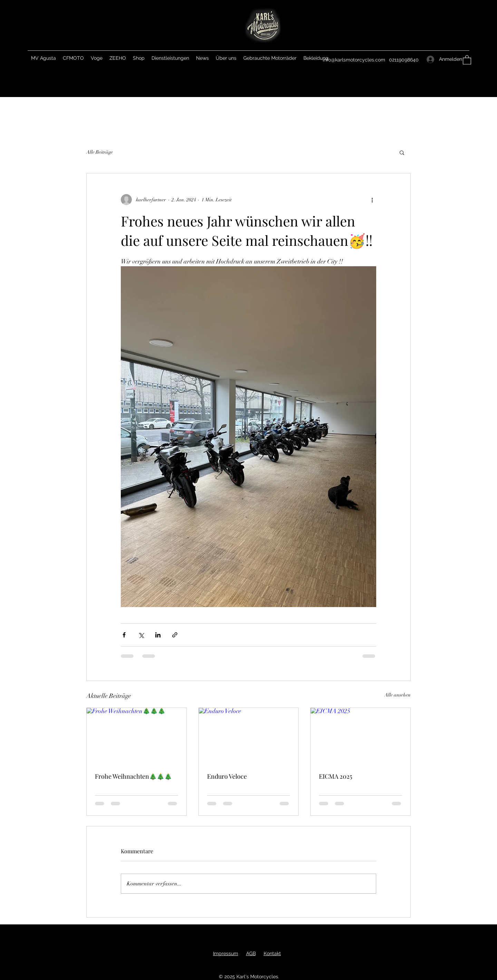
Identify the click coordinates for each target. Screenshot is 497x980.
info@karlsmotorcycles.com (354, 60)
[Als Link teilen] (175, 635)
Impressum (226, 953)
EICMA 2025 (335, 776)
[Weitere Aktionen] (372, 200)
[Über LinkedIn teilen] (158, 635)
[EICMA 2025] (360, 736)
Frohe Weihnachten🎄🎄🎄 (133, 776)
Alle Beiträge (100, 152)
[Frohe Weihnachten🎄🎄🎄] (137, 736)
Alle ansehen (398, 695)
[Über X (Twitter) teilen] (141, 635)
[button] (467, 60)
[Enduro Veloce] (249, 736)
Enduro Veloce (227, 776)
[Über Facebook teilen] (124, 635)
